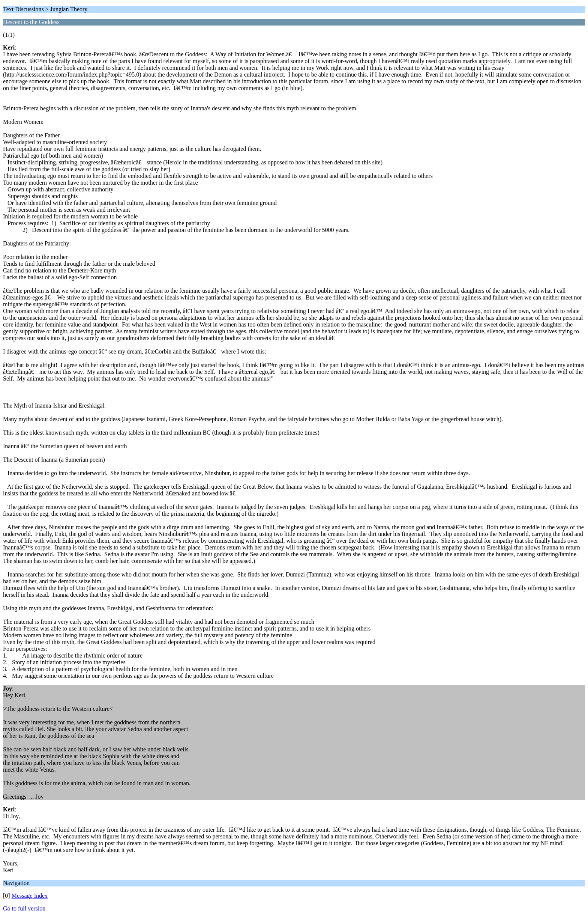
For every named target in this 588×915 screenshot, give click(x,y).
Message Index (30, 896)
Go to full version (24, 908)
